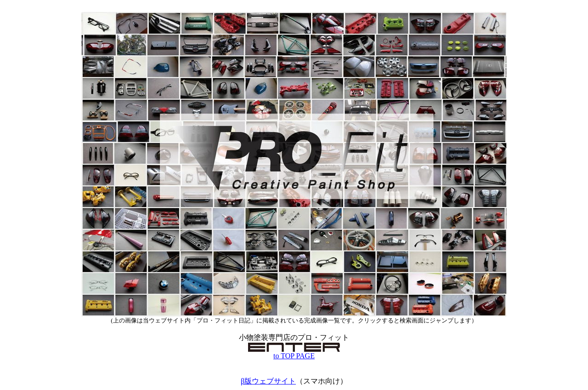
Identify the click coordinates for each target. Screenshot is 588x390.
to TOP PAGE (294, 353)
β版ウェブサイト (268, 381)
